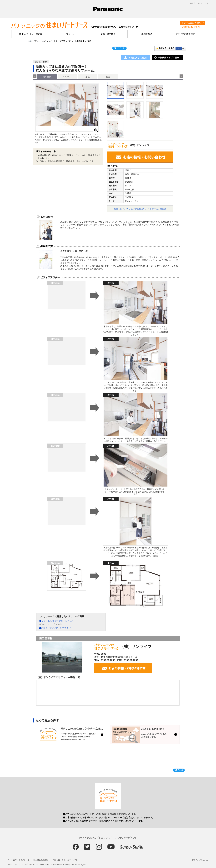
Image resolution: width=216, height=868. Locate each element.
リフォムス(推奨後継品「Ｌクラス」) (59, 621)
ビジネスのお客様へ (191, 23)
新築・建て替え (108, 34)
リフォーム (69, 34)
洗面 (108, 77)
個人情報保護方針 (41, 860)
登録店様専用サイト (191, 27)
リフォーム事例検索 (76, 41)
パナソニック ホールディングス (65, 860)
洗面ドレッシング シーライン (56, 628)
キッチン (67, 77)
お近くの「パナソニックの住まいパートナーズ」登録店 (140, 209)
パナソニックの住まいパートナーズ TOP (49, 41)
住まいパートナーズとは (31, 34)
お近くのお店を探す (186, 34)
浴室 (88, 77)
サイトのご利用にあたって (19, 860)
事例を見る (147, 34)
